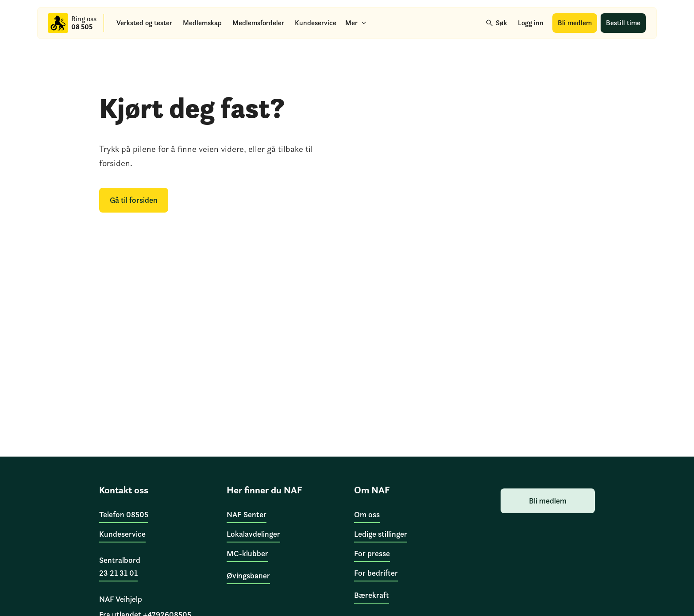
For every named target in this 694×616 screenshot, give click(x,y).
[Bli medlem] (575, 23)
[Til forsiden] (58, 23)
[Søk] (497, 23)
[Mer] (356, 23)
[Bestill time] (623, 23)
